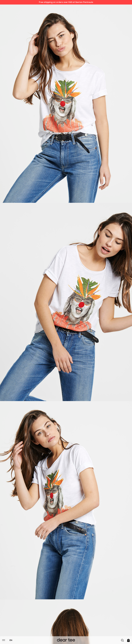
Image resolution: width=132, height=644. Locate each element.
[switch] (98, 630)
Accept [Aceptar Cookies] (64, 639)
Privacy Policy (41, 624)
